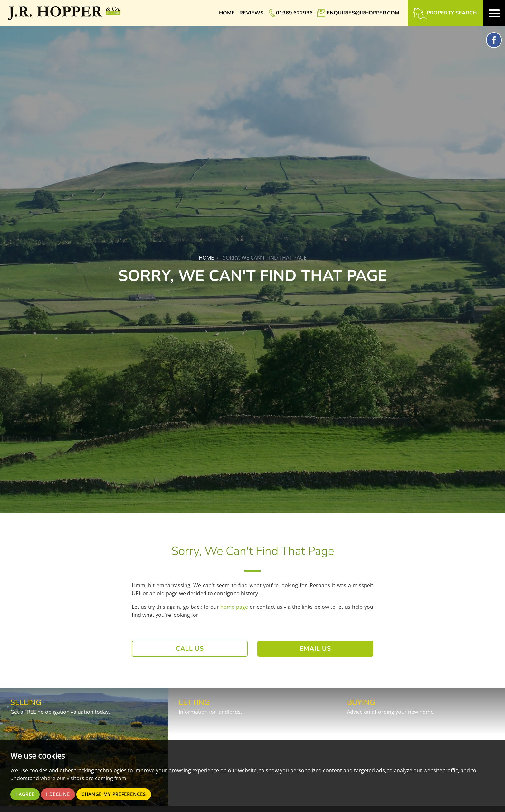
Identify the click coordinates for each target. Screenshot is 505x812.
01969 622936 (294, 13)
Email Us (315, 649)
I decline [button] (61, 794)
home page (234, 607)
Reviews (251, 13)
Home (227, 13)
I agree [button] (26, 794)
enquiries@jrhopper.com (363, 13)
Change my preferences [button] (121, 794)
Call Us (190, 649)
